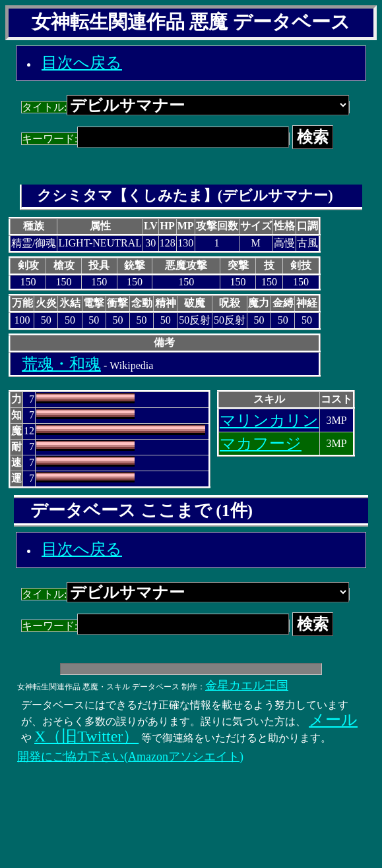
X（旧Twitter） (86, 736)
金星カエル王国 (247, 685)
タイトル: (185, 107)
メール (333, 720)
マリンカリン (269, 420)
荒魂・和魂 (61, 364)
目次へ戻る (82, 63)
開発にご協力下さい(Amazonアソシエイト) (130, 757)
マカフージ (261, 444)
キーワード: (155, 139)
